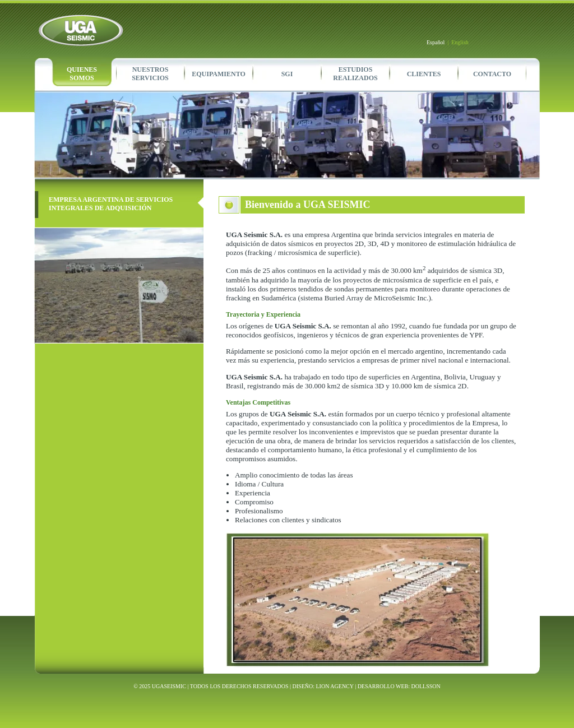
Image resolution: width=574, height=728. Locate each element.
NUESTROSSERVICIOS (150, 74)
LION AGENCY (335, 686)
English (460, 42)
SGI (287, 74)
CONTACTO (492, 74)
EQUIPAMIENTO (219, 74)
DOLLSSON (426, 686)
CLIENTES (424, 74)
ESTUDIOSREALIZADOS (355, 74)
